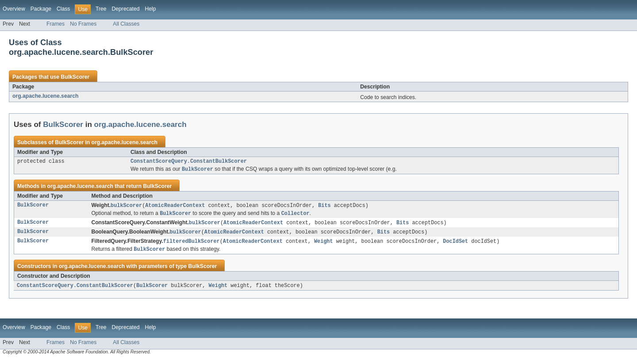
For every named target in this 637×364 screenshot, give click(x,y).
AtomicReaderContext (175, 207)
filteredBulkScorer (192, 245)
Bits (324, 207)
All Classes (126, 24)
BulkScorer (75, 77)
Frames (56, 24)
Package (41, 9)
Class (63, 9)
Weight (324, 245)
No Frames (83, 24)
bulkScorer (126, 207)
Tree (101, 9)
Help (150, 9)
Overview (14, 9)
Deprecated (126, 9)
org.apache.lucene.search (45, 96)
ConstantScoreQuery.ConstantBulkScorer (189, 162)
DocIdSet (455, 245)
